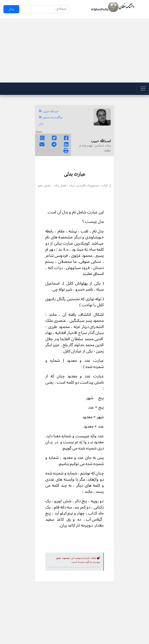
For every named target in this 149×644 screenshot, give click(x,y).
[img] (66, 151)
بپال (11, 9)
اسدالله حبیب (48, 112)
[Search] (45, 9)
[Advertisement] (74, 50)
